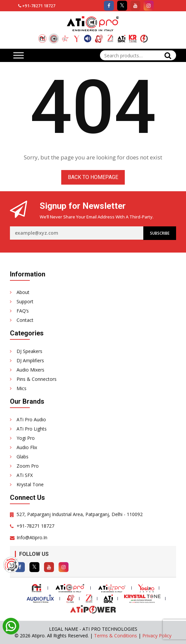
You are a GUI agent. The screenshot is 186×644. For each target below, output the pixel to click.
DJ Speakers (29, 351)
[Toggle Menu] (19, 55)
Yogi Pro (26, 438)
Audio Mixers (30, 370)
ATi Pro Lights (32, 429)
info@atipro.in (32, 537)
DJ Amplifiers (30, 360)
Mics (22, 388)
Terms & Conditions (116, 636)
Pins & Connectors (37, 379)
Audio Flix (27, 447)
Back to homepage (93, 177)
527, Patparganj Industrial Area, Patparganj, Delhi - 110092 (80, 514)
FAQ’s (23, 311)
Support (25, 301)
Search (168, 55)
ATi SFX (25, 475)
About (23, 292)
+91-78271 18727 (39, 6)
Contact (25, 320)
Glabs (23, 457)
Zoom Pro (28, 466)
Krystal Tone (30, 484)
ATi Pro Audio (31, 419)
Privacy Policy (157, 636)
